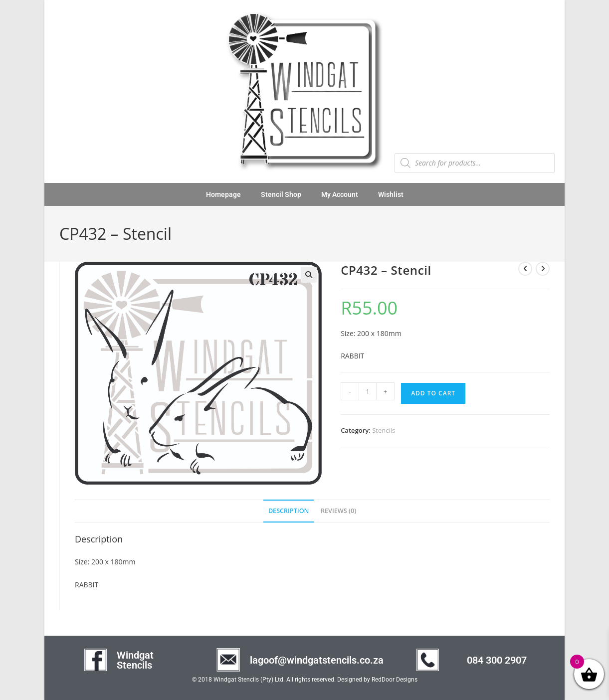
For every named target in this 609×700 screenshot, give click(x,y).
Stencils (384, 430)
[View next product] (543, 269)
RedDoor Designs (395, 680)
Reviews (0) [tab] (338, 511)
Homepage (223, 194)
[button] (309, 275)
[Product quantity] (368, 391)
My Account (340, 194)
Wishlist (391, 194)
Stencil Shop (281, 194)
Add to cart (433, 393)
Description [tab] (289, 511)
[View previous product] (525, 269)
